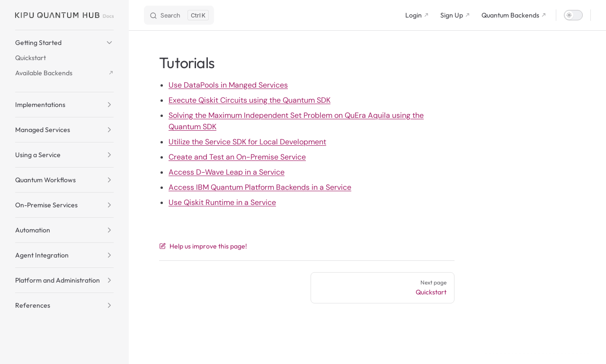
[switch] (573, 15)
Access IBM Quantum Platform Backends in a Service (260, 187)
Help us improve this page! (203, 246)
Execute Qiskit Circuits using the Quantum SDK (250, 100)
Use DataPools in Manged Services (228, 85)
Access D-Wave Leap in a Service (227, 172)
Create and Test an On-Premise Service (237, 157)
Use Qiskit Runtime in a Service (222, 202)
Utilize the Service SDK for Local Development (247, 142)
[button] (64, 43)
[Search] (179, 15)
